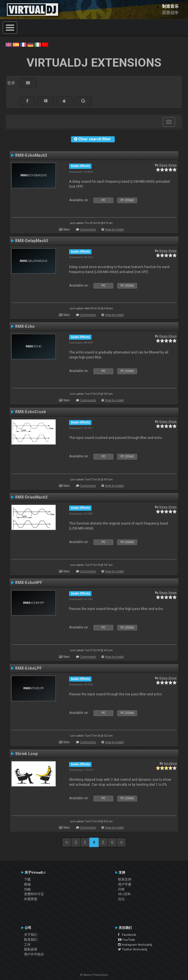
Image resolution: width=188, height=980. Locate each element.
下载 (27, 879)
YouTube (126, 940)
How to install (114, 230)
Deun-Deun (168, 165)
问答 (121, 889)
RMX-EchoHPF (29, 583)
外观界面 (31, 899)
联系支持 (125, 879)
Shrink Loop (26, 754)
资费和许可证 (34, 894)
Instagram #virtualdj (135, 945)
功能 (27, 889)
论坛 (121, 899)
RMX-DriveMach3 (31, 497)
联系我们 (31, 940)
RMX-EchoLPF (28, 668)
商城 (27, 884)
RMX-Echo (25, 326)
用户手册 (125, 884)
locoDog (170, 763)
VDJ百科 (124, 894)
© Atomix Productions (94, 975)
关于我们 (31, 935)
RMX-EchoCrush (31, 412)
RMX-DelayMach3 (32, 241)
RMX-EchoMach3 (31, 155)
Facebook (127, 935)
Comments (88, 230)
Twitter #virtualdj (133, 949)
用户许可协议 (34, 954)
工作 (27, 945)
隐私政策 (31, 949)
